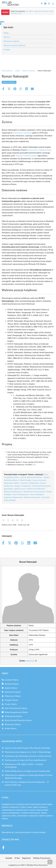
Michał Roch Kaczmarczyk (34, 491)
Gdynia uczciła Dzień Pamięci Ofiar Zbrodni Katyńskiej (27, 748)
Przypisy (7, 49)
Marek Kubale (25, 480)
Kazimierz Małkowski (29, 483)
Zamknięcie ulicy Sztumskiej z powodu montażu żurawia (28, 756)
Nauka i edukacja (29, 71)
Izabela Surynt (20, 489)
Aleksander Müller (12, 483)
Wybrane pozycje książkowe (15, 45)
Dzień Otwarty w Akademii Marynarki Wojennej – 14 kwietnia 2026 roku (27, 783)
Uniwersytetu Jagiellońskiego (39, 150)
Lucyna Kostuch (39, 480)
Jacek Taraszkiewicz (21, 494)
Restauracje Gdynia (13, 724)
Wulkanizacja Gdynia (13, 716)
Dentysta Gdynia (12, 684)
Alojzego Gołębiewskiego (26, 156)
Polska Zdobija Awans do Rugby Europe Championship (27, 771)
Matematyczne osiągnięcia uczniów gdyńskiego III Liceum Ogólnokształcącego (29, 776)
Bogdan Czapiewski (23, 486)
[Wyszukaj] (49, 4)
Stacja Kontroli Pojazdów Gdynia (18, 720)
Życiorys (7, 37)
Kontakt (42, 832)
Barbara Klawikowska (13, 491)
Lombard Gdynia (12, 680)
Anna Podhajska (37, 494)
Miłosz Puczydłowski (36, 489)
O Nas (17, 858)
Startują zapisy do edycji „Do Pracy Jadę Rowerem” (26, 760)
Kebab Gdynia (11, 728)
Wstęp (6, 33)
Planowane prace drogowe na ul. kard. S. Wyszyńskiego (28, 752)
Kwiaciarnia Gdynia (13, 692)
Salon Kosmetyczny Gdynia (16, 708)
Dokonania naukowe (12, 41)
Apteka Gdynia (11, 688)
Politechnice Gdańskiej (22, 133)
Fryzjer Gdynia (11, 704)
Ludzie (17, 71)
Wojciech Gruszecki (32, 497)
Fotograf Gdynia (11, 700)
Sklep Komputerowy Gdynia (16, 712)
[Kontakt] (45, 4)
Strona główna (7, 71)
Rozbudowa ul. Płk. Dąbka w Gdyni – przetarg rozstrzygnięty (24, 765)
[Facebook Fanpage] (42, 4)
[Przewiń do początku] (50, 862)
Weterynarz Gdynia (13, 696)
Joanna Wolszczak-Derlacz (31, 477)
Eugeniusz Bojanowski (13, 497)
